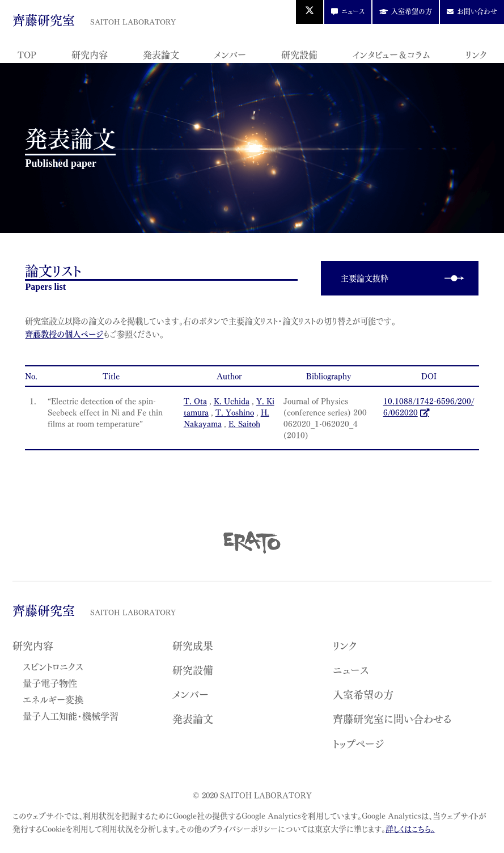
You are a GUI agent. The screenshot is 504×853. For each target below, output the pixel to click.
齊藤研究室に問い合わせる (392, 718)
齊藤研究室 (94, 19)
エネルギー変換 (53, 699)
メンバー (230, 54)
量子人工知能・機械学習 (71, 715)
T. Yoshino (235, 412)
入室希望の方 (412, 11)
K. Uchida (232, 401)
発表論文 (161, 54)
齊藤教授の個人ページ (64, 334)
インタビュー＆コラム (391, 54)
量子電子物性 (50, 682)
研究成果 (193, 645)
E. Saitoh (244, 423)
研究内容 (90, 54)
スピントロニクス (53, 666)
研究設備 (299, 54)
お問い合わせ (477, 11)
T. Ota (195, 401)
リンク (476, 54)
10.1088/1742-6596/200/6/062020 (429, 406)
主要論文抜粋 (365, 278)
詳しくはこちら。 (410, 828)
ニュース (353, 11)
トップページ (359, 743)
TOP (27, 54)
